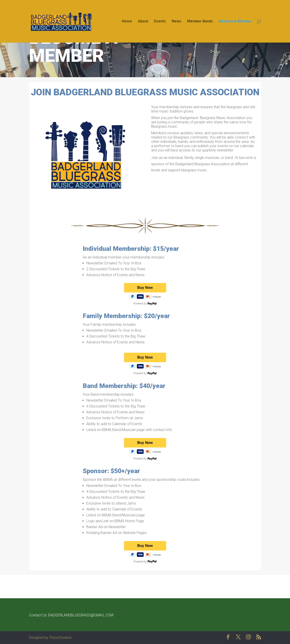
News (176, 22)
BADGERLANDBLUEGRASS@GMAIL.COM (81, 615)
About (143, 22)
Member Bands (200, 22)
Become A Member (235, 22)
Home (127, 22)
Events (160, 22)
